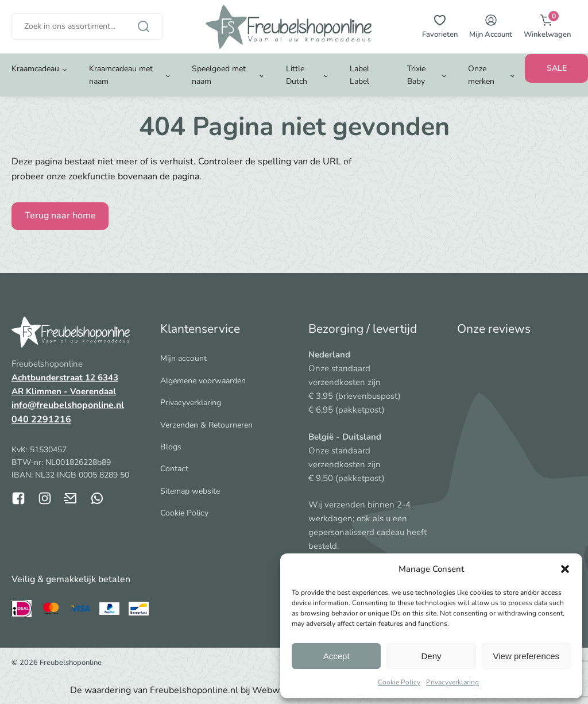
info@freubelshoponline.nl (68, 405)
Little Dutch (297, 84)
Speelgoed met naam (219, 84)
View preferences (527, 656)
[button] (565, 569)
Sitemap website (190, 491)
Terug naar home (60, 216)
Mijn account (183, 358)
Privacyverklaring (452, 682)
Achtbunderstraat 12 (55, 378)
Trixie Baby (416, 84)
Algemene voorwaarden (203, 381)
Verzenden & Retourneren (206, 425)
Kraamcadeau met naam (121, 84)
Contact (174, 469)
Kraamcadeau (35, 77)
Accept (336, 656)
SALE (557, 77)
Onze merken (481, 84)
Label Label (359, 84)
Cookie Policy (399, 682)
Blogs (171, 447)
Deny (431, 656)
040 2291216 (41, 420)
